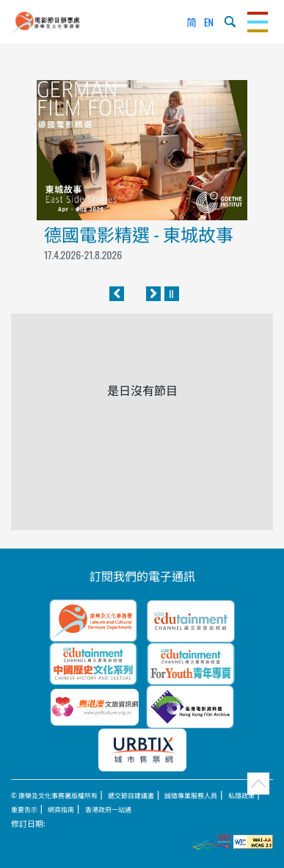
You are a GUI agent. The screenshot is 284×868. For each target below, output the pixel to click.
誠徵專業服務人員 (191, 795)
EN (209, 22)
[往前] (117, 294)
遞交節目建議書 (131, 795)
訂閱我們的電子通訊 (142, 576)
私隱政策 (241, 795)
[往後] (153, 294)
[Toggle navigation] (258, 22)
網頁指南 (61, 809)
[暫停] (172, 294)
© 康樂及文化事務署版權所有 (54, 795)
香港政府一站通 (108, 809)
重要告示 (24, 809)
